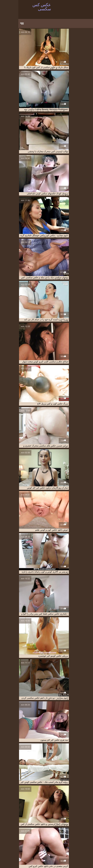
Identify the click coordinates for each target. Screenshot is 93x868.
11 (40, 800)
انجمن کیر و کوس (16, 832)
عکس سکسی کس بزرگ (77, 841)
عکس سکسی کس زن (26, 843)
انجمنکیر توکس (33, 834)
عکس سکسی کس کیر (78, 849)
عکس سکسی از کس (18, 837)
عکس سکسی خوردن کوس (59, 839)
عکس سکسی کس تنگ (55, 841)
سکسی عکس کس (22, 836)
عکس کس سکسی (59, 861)
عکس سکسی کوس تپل (33, 849)
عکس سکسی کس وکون (21, 845)
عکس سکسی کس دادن (71, 843)
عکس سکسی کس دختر (48, 843)
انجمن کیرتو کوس (65, 834)
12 (31, 800)
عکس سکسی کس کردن (40, 847)
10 (44, 800)
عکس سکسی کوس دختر (70, 851)
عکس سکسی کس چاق (63, 847)
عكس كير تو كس (75, 837)
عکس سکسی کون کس (78, 855)
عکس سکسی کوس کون (61, 853)
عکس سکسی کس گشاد (56, 849)
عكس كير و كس (58, 837)
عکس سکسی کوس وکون (22, 851)
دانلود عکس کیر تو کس (78, 836)
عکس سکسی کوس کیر (38, 853)
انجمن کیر (60, 832)
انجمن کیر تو (48, 832)
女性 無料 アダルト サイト (76, 863)
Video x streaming (52, 862)
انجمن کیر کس (82, 834)
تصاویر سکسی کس (16, 834)
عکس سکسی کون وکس (15, 853)
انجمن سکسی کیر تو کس (77, 832)
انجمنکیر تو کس (49, 834)
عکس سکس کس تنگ (39, 837)
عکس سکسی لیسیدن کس (34, 839)
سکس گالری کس (40, 836)
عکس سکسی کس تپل (33, 841)
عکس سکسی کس (12, 839)
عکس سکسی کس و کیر (44, 845)
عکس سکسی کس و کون (68, 845)
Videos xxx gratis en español (23, 861)
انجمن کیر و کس (33, 832)
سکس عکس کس (58, 836)
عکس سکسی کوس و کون (46, 851)
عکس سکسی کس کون (17, 847)
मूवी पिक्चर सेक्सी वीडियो (78, 861)
